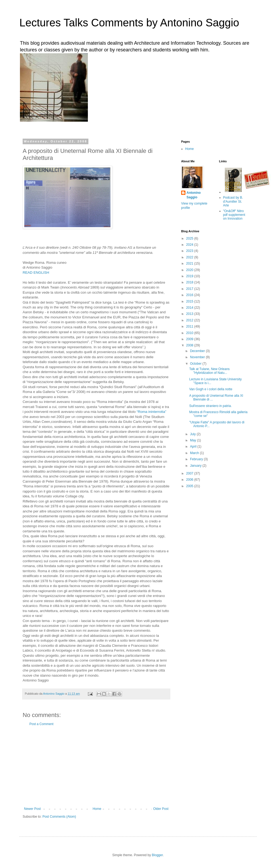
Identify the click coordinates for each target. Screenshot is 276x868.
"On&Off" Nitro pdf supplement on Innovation (234, 215)
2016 (190, 295)
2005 (190, 486)
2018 (190, 282)
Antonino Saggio (194, 195)
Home (97, 809)
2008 (190, 345)
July (193, 434)
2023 (190, 251)
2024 (190, 245)
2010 (190, 333)
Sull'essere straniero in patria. (211, 406)
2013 (190, 314)
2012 (190, 320)
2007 (190, 473)
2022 (190, 257)
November (198, 357)
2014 (190, 308)
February (197, 459)
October (196, 364)
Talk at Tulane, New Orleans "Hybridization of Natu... (209, 371)
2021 (190, 263)
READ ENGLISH (36, 273)
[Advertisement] (96, 767)
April (194, 447)
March (195, 453)
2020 (190, 270)
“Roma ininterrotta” (151, 412)
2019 (190, 276)
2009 (190, 339)
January (196, 466)
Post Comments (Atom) (59, 817)
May (194, 440)
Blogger (157, 855)
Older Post (161, 809)
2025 (190, 238)
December (198, 351)
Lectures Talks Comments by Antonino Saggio (129, 23)
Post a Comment (41, 724)
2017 (190, 289)
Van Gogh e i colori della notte (211, 389)
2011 (190, 326)
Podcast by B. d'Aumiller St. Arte (233, 201)
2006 (190, 480)
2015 (190, 301)
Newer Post (32, 809)
